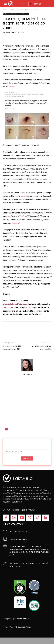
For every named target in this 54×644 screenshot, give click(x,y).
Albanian (35, 4)
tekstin (31, 307)
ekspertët (16, 223)
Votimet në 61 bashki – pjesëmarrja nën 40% (12, 348)
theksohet (25, 196)
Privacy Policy (9, 627)
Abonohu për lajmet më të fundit (27, 443)
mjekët (5, 270)
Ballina (5, 10)
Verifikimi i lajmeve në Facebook (28, 10)
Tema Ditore (8, 307)
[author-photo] (27, 365)
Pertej (12, 10)
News (11, 86)
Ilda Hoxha (10, 32)
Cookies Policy (24, 627)
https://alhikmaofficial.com (15, 304)
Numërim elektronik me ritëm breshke (42, 348)
